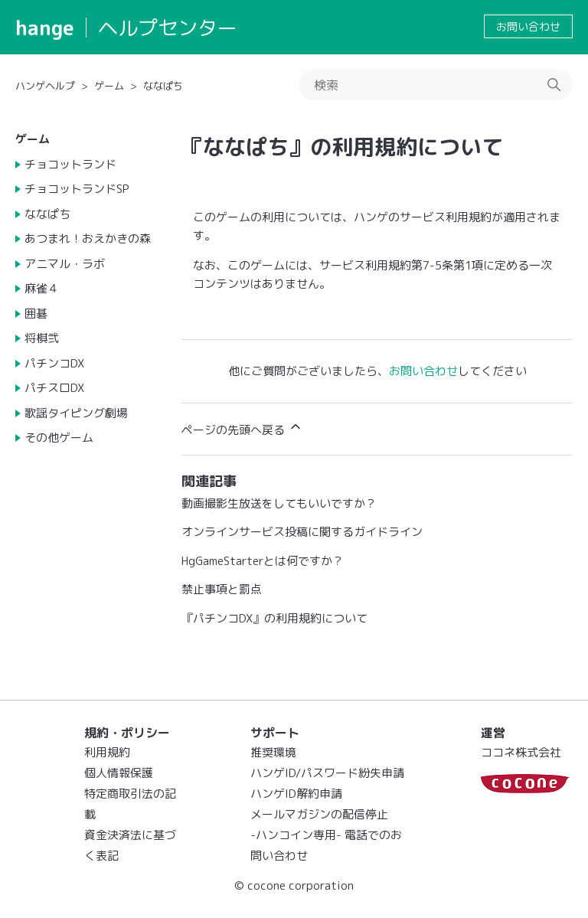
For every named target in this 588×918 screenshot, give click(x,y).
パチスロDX (54, 388)
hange (45, 28)
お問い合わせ (528, 26)
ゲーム (109, 86)
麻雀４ (42, 288)
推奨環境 (273, 752)
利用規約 (107, 752)
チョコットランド (70, 164)
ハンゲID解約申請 (296, 794)
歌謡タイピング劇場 (76, 413)
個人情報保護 (119, 773)
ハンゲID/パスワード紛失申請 (327, 773)
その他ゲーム (59, 438)
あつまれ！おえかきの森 (88, 238)
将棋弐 (42, 338)
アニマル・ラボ (65, 264)
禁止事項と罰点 (222, 589)
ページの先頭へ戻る (242, 428)
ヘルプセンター (168, 28)
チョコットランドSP (77, 189)
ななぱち (163, 86)
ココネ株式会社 (521, 752)
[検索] (436, 85)
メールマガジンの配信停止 (319, 814)
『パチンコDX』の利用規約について (274, 618)
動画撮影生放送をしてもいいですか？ (279, 503)
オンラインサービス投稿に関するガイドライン (302, 532)
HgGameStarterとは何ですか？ (263, 561)
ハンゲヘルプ (45, 86)
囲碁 (36, 314)
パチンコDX (54, 363)
